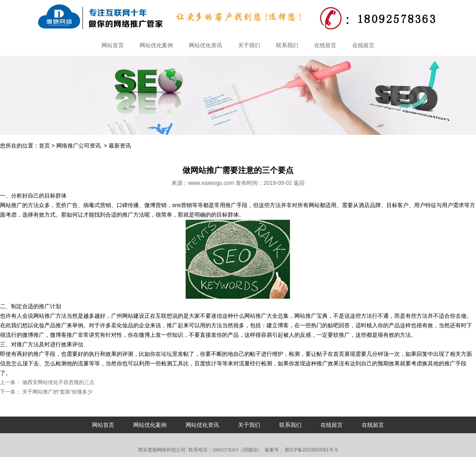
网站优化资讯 (205, 45)
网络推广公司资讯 (79, 146)
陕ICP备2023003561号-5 (311, 450)
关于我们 (249, 45)
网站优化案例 (156, 45)
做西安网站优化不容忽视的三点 (58, 382)
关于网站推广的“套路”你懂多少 (57, 392)
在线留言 (325, 45)
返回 (299, 183)
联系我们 (287, 45)
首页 (44, 146)
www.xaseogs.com (211, 183)
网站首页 (113, 45)
